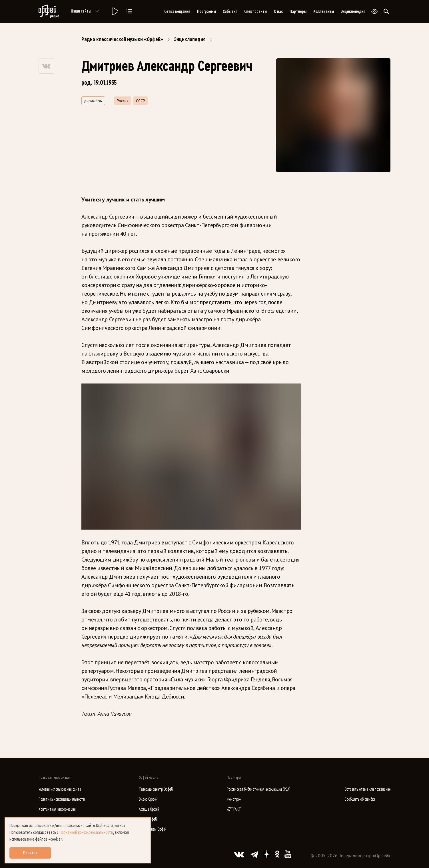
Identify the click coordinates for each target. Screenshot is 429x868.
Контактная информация (57, 809)
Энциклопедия (353, 11)
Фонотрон (234, 799)
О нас (278, 11)
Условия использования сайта (60, 789)
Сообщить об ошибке (360, 799)
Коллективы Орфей (153, 829)
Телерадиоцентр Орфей (156, 789)
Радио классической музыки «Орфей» (122, 39)
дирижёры (93, 101)
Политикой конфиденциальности (86, 832)
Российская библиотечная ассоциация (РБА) (259, 789)
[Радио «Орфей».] (115, 11)
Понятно (30, 853)
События (230, 11)
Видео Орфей (148, 799)
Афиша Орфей (149, 809)
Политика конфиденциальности (62, 799)
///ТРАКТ (234, 809)
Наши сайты (86, 11)
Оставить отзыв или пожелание (367, 789)
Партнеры (298, 11)
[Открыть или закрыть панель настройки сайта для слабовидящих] (374, 11)
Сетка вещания (177, 11)
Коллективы (324, 11)
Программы (207, 11)
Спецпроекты (256, 11)
